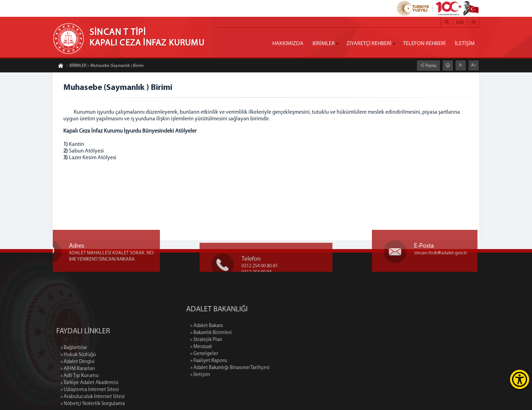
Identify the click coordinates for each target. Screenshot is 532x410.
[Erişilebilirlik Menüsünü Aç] (520, 379)
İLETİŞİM (465, 44)
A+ (474, 65)
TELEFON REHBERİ (424, 44)
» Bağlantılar (74, 375)
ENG (460, 23)
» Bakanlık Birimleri (240, 333)
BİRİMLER (324, 44)
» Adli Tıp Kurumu (80, 403)
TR (473, 23)
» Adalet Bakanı (235, 326)
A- (461, 65)
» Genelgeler (233, 354)
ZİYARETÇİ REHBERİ (369, 44)
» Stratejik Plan (235, 340)
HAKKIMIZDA (288, 44)
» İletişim (229, 375)
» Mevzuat (230, 347)
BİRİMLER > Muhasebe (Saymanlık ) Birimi (105, 66)
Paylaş (430, 65)
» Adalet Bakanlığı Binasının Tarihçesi (258, 368)
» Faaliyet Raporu (237, 361)
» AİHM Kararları (78, 396)
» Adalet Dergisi (78, 389)
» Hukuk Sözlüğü (78, 382)
